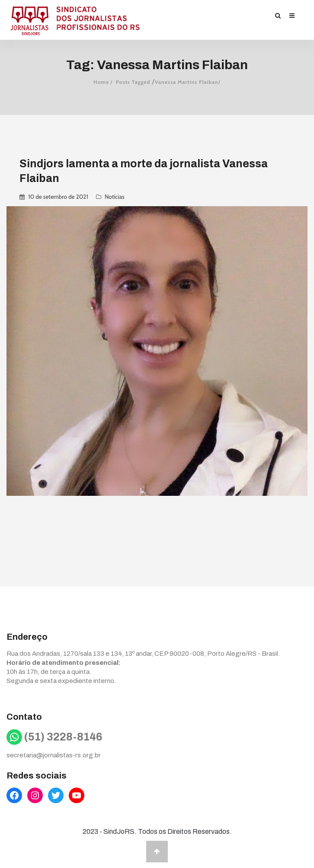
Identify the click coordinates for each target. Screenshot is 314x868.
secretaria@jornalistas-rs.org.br (54, 755)
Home (101, 82)
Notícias (115, 197)
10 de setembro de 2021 (58, 197)
